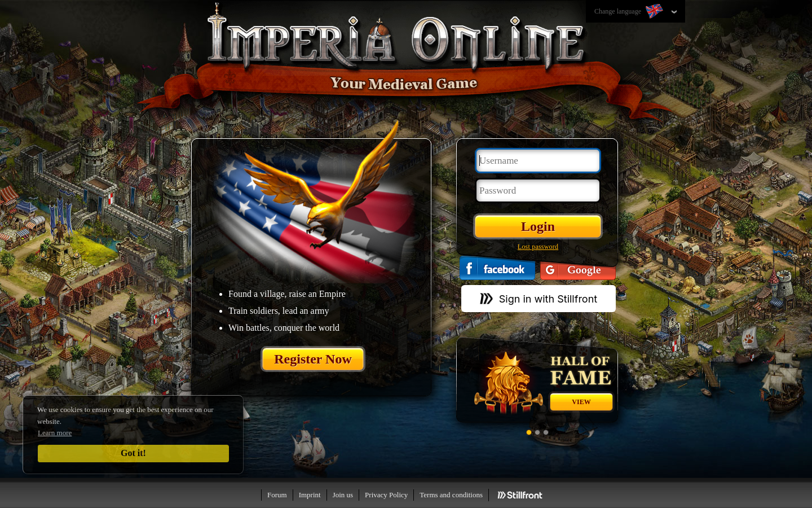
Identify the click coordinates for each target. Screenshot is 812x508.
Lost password (538, 247)
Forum (277, 495)
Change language (630, 12)
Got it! (133, 453)
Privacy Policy (386, 495)
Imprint (310, 495)
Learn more (55, 433)
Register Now (313, 359)
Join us (343, 495)
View (581, 402)
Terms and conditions (451, 495)
